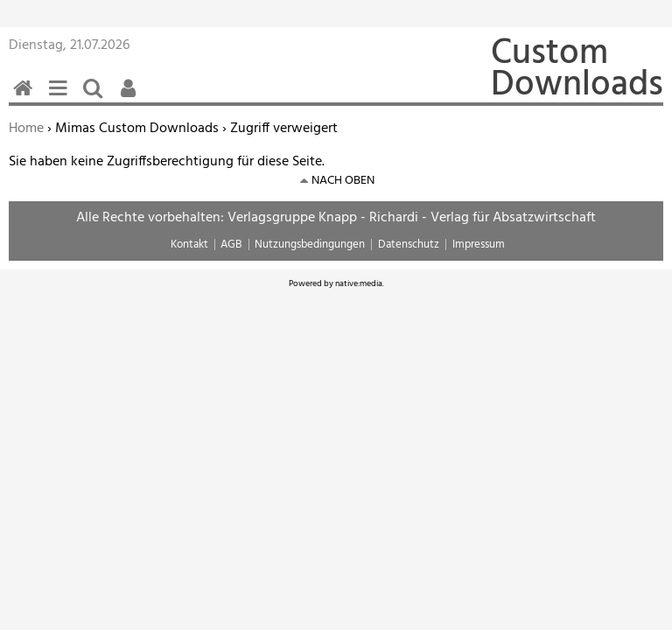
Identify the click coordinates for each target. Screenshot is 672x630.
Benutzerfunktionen (131, 98)
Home (26, 129)
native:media (359, 283)
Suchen (96, 98)
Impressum (479, 245)
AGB (231, 245)
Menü (61, 98)
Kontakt (189, 245)
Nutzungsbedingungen (310, 245)
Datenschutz (409, 245)
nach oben (343, 181)
